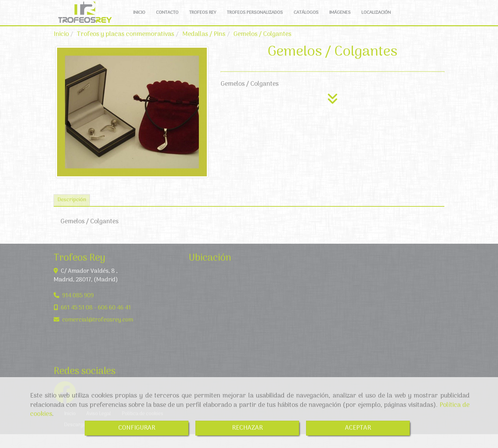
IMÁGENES (340, 20)
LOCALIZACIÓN (376, 20)
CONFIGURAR (137, 428)
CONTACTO (167, 20)
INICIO (139, 20)
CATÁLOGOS (306, 20)
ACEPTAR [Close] (358, 428)
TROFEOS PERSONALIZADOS (255, 20)
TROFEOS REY (203, 20)
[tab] (72, 214)
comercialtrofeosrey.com (98, 334)
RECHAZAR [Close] (247, 428)
